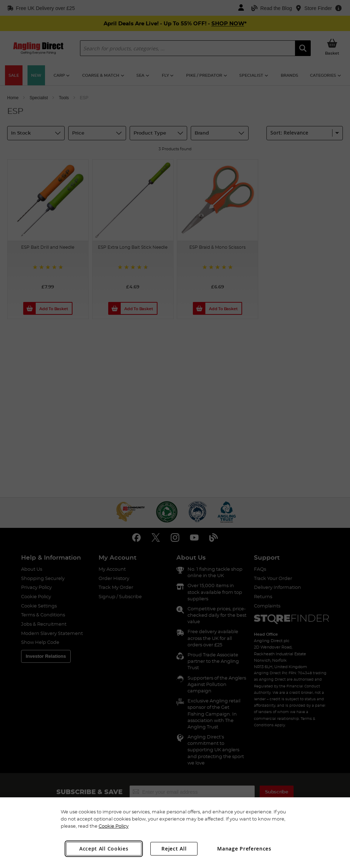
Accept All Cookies (104, 849)
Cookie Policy (114, 826)
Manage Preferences (244, 849)
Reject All (174, 849)
